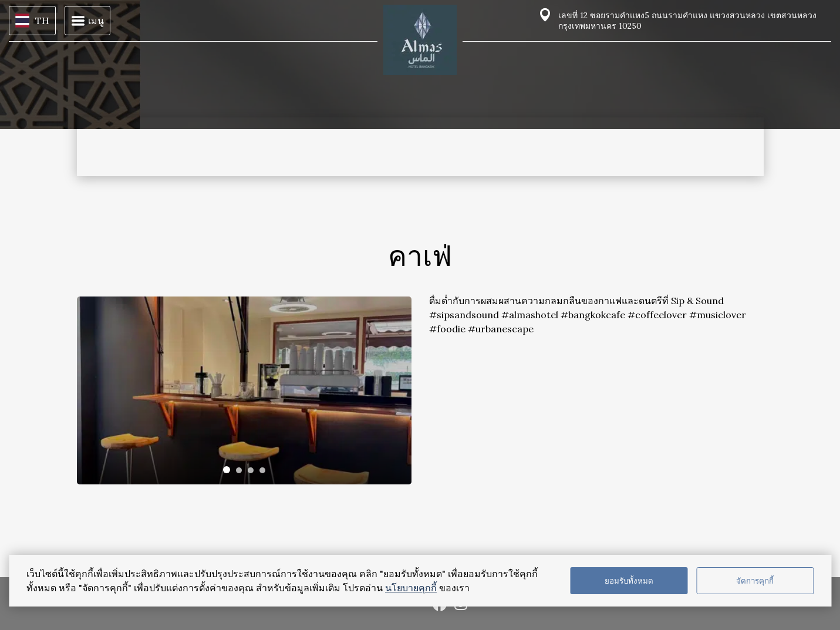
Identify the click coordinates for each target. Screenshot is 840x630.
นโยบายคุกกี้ (411, 588)
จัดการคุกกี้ (755, 581)
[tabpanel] (244, 390)
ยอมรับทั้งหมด (629, 581)
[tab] (227, 470)
